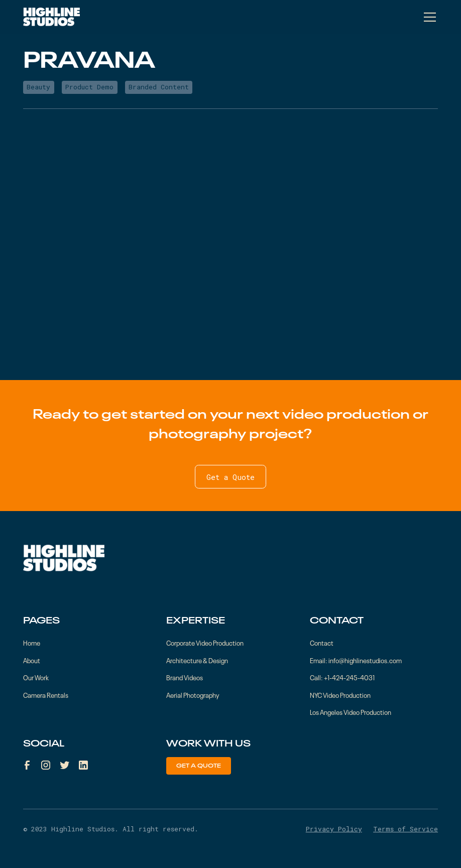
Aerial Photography (193, 695)
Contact (322, 642)
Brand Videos (185, 677)
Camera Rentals (46, 695)
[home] (52, 17)
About (32, 660)
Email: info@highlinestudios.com (356, 660)
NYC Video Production (340, 695)
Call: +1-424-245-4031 (342, 677)
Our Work (36, 677)
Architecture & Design (197, 660)
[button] (428, 17)
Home (32, 642)
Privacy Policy (334, 829)
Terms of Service (406, 829)
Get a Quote (230, 477)
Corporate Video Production (205, 642)
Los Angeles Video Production (351, 712)
